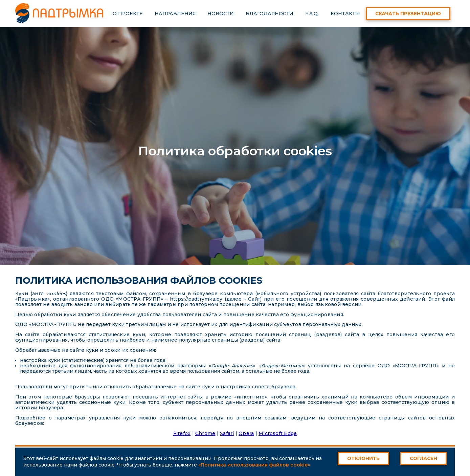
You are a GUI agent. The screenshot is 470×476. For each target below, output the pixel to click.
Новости (221, 14)
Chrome (205, 433)
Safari (227, 433)
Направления (175, 14)
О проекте (128, 14)
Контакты (345, 14)
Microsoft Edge (278, 433)
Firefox (182, 433)
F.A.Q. (312, 14)
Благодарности (270, 14)
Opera (246, 433)
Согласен (423, 458)
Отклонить (363, 458)
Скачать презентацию (408, 14)
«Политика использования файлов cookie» (254, 465)
